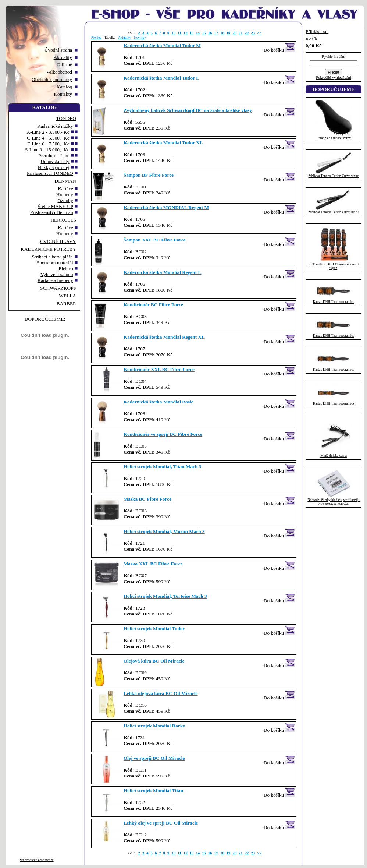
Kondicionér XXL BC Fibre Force (159, 369)
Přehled (97, 38)
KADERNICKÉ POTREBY (48, 249)
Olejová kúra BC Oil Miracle (154, 661)
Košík (311, 39)
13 (192, 33)
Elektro (66, 269)
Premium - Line (54, 156)
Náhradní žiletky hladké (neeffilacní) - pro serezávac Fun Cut (334, 502)
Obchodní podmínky (52, 79)
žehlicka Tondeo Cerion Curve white (334, 176)
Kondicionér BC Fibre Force (154, 305)
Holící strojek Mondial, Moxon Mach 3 (164, 531)
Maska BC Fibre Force (147, 499)
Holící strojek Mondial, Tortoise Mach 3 (165, 596)
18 (222, 33)
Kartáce (65, 189)
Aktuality (63, 57)
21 (241, 33)
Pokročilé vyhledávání (334, 77)
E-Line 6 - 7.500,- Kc (48, 144)
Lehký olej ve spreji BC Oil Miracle (161, 823)
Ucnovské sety (55, 161)
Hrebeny (65, 195)
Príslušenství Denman (52, 212)
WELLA (67, 296)
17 (216, 33)
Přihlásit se (317, 31)
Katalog (64, 87)
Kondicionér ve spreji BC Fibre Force (163, 434)
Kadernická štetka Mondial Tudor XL (163, 143)
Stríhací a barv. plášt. (53, 257)
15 (204, 33)
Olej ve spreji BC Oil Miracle (154, 758)
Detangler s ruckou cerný (334, 138)
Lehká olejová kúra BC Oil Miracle (161, 693)
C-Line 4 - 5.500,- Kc (48, 138)
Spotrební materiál (55, 263)
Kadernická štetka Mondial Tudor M (162, 45)
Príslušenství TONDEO (50, 173)
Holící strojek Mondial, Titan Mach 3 (163, 467)
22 (247, 33)
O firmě (64, 65)
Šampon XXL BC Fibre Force (155, 240)
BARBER (66, 304)
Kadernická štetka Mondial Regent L (163, 272)
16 (210, 33)
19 (229, 33)
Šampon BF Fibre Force (149, 175)
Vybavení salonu (57, 274)
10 (173, 33)
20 (234, 33)
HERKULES (63, 220)
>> (259, 33)
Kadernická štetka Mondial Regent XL (164, 337)
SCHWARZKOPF (58, 288)
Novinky (140, 38)
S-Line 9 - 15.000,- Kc (47, 150)
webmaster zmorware (37, 860)
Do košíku (279, 48)
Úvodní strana (58, 50)
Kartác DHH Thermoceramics (334, 302)
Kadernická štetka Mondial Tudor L (161, 78)
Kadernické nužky (55, 126)
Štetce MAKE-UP (56, 206)
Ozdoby (65, 200)
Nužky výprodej (53, 167)
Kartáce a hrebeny (55, 280)
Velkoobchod (59, 72)
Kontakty (63, 94)
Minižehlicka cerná (334, 456)
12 (186, 33)
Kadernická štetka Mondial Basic (158, 402)
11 (179, 33)
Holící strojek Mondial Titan (154, 791)
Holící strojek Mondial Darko (154, 726)
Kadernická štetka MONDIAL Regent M (166, 207)
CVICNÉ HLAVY (58, 241)
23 (253, 33)
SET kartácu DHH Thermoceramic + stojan (334, 266)
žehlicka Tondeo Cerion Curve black (334, 212)
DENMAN (66, 181)
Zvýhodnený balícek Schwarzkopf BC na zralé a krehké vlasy (188, 110)
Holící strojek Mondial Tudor (154, 629)
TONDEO (66, 118)
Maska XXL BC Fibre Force (153, 564)
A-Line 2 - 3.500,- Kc (48, 132)
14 (198, 33)
